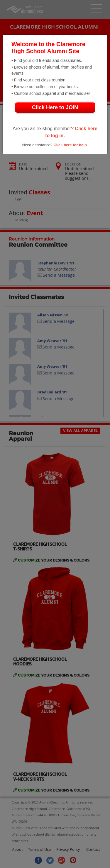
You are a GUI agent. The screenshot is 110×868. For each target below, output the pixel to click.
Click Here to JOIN (55, 107)
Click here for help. (71, 145)
